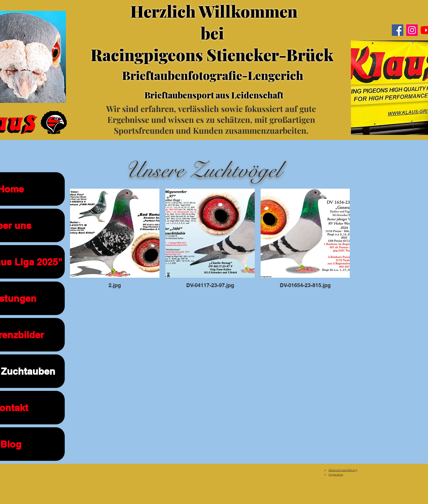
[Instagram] (412, 30)
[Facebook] (398, 30)
